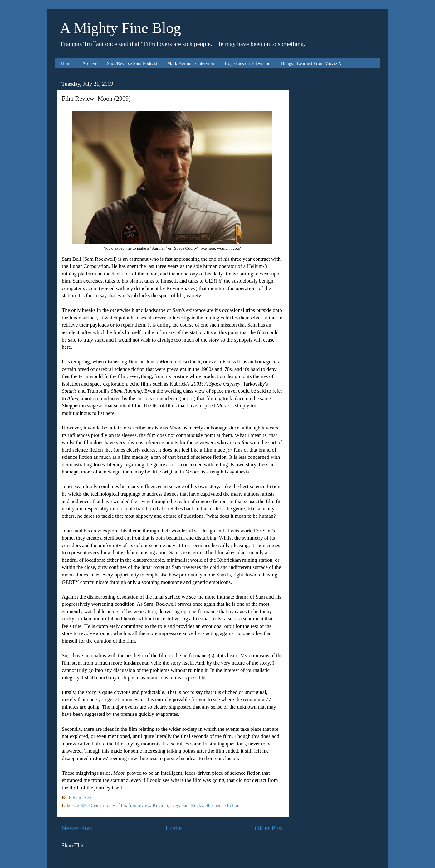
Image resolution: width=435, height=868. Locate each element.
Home (67, 63)
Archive (90, 63)
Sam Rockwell (195, 805)
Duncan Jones (102, 805)
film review (139, 805)
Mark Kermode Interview (191, 63)
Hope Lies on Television (248, 63)
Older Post (269, 828)
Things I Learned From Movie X (311, 63)
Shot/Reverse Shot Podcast (132, 63)
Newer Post (77, 828)
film (122, 805)
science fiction (225, 805)
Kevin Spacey (166, 805)
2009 (82, 805)
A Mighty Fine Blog (120, 28)
